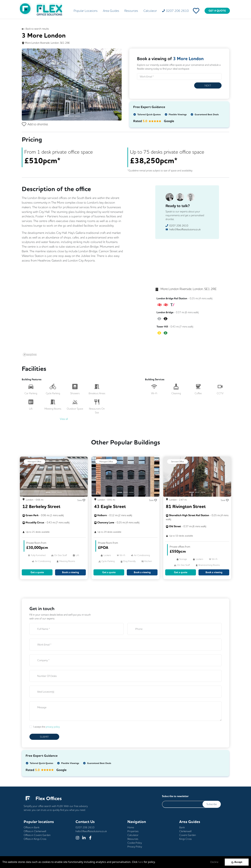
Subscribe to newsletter (175, 796)
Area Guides (111, 11)
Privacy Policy (135, 847)
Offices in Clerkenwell (35, 831)
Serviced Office (178, 461)
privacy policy (53, 727)
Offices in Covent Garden (37, 835)
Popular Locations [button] (86, 11)
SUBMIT (44, 737)
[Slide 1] (66, 116)
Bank (182, 827)
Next (208, 85)
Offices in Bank (32, 827)
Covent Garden (188, 835)
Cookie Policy (135, 843)
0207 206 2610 (179, 226)
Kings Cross (185, 839)
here (141, 862)
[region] (81, 313)
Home (131, 827)
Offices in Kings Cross (35, 839)
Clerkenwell (185, 831)
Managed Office (34, 461)
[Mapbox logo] (30, 355)
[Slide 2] (72, 116)
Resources (131, 11)
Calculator (150, 11)
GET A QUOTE (217, 11)
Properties (133, 831)
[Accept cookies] (237, 862)
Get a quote (37, 572)
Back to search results (35, 29)
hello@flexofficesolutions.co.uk (185, 229)
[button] (29, 85)
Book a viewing (71, 572)
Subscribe (212, 804)
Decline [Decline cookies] (214, 862)
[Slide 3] (77, 116)
